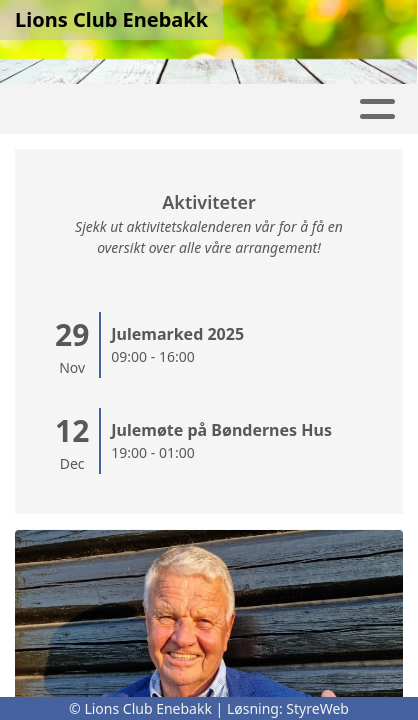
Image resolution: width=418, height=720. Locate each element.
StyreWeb (317, 708)
